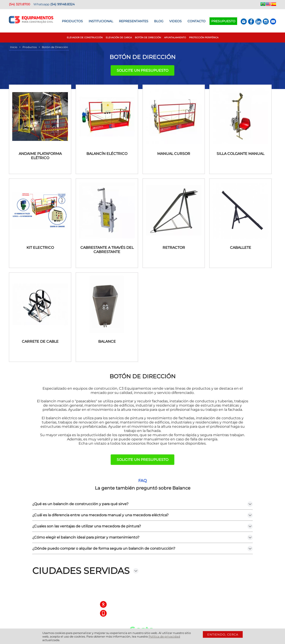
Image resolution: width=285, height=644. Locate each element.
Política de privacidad (164, 636)
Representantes (134, 21)
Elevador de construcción (85, 37)
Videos (175, 21)
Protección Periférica (204, 37)
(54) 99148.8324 (62, 4)
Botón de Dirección (148, 37)
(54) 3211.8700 (19, 4)
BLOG (159, 21)
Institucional (101, 21)
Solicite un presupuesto (142, 70)
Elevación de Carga (119, 37)
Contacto (196, 21)
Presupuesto (223, 21)
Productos (72, 21)
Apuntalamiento (175, 37)
